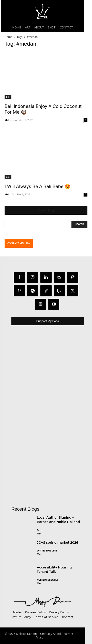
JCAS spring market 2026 (57, 543)
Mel (7, 120)
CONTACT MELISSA (19, 243)
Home (8, 37)
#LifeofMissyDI (47, 580)
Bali (8, 97)
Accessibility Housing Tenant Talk (54, 570)
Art (39, 530)
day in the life (47, 551)
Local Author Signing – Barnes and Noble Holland (58, 520)
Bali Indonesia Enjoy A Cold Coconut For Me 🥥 (43, 109)
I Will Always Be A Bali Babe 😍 (38, 186)
